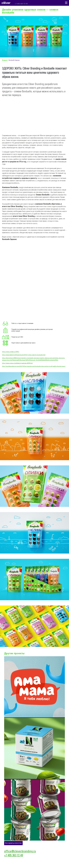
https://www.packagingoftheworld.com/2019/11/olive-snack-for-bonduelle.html (24, 355)
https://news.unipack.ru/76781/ (11, 352)
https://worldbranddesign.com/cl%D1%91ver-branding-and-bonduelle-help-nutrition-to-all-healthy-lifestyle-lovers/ (34, 366)
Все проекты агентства (13, 843)
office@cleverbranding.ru (20, 851)
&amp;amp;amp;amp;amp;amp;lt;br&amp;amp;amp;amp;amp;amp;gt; (31, 259)
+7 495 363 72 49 (21, 4)
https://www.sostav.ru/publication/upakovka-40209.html (17, 363)
